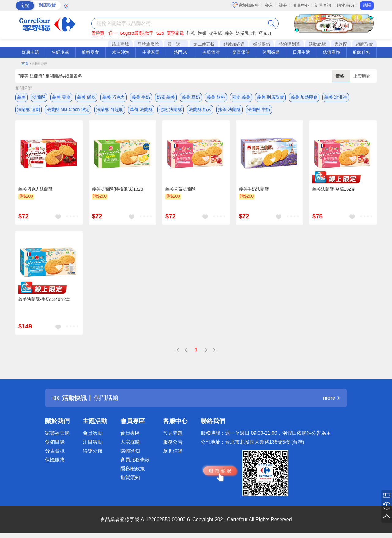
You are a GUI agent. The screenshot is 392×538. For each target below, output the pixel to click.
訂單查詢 (323, 5)
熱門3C (181, 52)
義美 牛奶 (141, 97)
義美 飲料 (216, 97)
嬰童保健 (241, 52)
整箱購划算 (289, 44)
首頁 (25, 63)
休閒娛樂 (271, 52)
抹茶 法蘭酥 (229, 109)
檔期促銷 (262, 44)
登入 (269, 5)
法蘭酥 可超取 (110, 109)
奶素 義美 (166, 97)
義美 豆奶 (191, 97)
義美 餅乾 (86, 97)
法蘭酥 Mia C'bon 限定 (68, 109)
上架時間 (362, 76)
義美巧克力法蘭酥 (36, 189)
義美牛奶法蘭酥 (254, 189)
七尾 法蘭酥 (171, 109)
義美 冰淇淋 (336, 97)
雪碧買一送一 (104, 33)
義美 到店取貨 (270, 97)
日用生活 (301, 52)
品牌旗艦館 (148, 44)
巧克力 (265, 33)
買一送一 (176, 44)
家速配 (341, 44)
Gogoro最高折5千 (137, 33)
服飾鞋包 (361, 52)
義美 (229, 33)
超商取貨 (364, 44)
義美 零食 (61, 97)
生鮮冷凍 (60, 52)
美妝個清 (211, 52)
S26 (160, 33)
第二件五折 (204, 44)
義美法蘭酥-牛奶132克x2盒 (44, 299)
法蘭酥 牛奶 (259, 109)
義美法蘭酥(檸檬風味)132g (117, 189)
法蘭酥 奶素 (200, 109)
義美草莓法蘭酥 (180, 189)
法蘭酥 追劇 (28, 109)
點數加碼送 (234, 44)
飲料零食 (90, 52)
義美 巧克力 (114, 97)
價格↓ (341, 76)
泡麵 (202, 33)
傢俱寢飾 (331, 52)
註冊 (283, 5)
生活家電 (151, 52)
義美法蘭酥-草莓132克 (334, 189)
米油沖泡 (121, 52)
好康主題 (30, 52)
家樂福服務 (245, 5)
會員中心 (301, 5)
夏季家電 (175, 33)
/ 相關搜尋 (38, 63)
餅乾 (191, 33)
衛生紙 (216, 33)
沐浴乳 (243, 33)
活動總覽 (317, 44)
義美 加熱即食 (304, 97)
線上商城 (120, 44)
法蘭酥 (39, 97)
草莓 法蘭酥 (141, 109)
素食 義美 (241, 97)
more (331, 398)
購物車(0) (346, 5)
